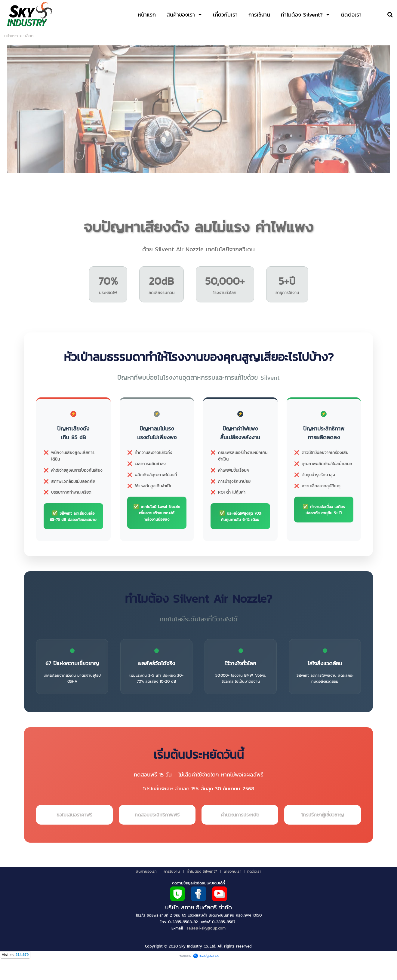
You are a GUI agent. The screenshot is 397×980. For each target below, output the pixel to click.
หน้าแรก (11, 36)
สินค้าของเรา (146, 891)
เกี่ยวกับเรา (233, 891)
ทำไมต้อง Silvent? (202, 891)
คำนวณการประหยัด (240, 834)
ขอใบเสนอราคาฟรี (74, 834)
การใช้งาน (172, 891)
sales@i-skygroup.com (206, 948)
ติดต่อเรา (254, 891)
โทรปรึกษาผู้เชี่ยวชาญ (323, 834)
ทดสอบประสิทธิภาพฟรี (157, 834)
